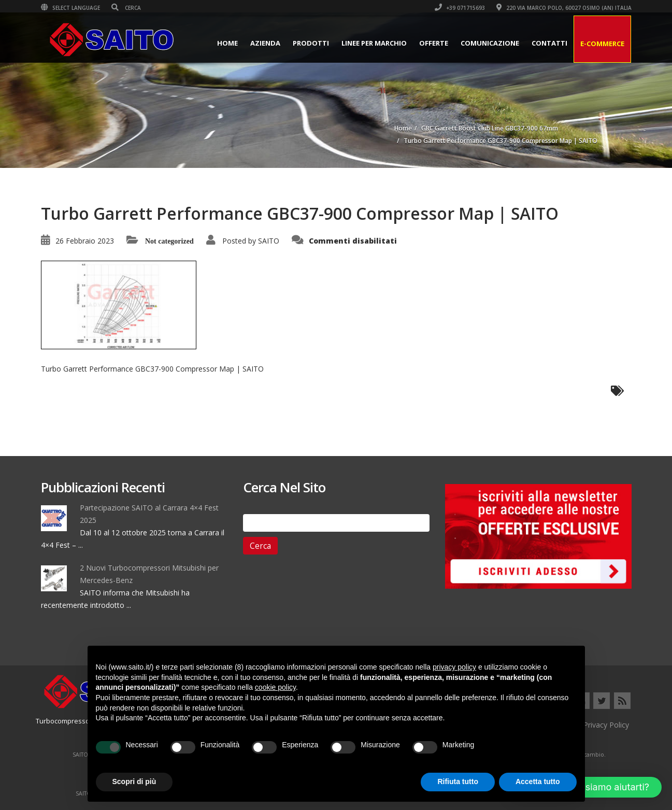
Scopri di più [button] (134, 781)
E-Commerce (602, 44)
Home (227, 43)
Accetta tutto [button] (538, 781)
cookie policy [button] (275, 687)
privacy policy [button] (454, 667)
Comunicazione (490, 43)
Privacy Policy (606, 725)
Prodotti (311, 43)
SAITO (269, 241)
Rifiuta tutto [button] (458, 781)
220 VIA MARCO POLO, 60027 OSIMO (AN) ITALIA (564, 8)
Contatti (549, 43)
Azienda (265, 43)
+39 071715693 (460, 8)
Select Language (70, 8)
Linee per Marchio (374, 43)
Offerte (434, 43)
